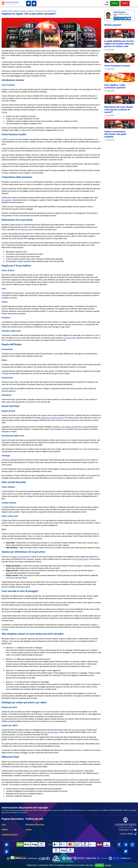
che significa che (68, 427)
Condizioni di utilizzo (10, 835)
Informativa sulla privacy (35, 824)
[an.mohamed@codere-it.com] (129, 18)
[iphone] (34, 3)
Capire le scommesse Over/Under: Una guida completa (115, 134)
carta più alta (25, 230)
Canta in (125, 3)
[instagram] (132, 845)
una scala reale (70, 338)
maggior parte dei (18, 557)
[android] (29, 3)
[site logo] (12, 3)
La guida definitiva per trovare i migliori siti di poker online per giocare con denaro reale (119, 44)
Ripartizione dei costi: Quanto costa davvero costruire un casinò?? (119, 110)
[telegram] (126, 845)
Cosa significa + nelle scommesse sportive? (115, 86)
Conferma (99, 865)
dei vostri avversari (79, 730)
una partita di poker (81, 559)
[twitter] (126, 851)
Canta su (115, 3)
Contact (5, 829)
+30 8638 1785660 (128, 834)
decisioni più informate (49, 732)
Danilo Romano (119, 12)
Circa (4, 824)
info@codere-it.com (128, 830)
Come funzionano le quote (117, 66)
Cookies (28, 829)
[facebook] (119, 845)
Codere (4, 112)
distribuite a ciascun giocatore (52, 418)
